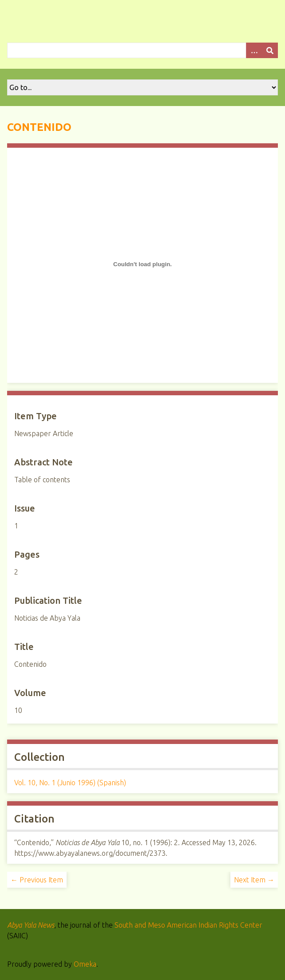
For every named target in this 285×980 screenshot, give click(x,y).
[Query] (142, 50)
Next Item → (254, 880)
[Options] (254, 50)
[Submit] (270, 50)
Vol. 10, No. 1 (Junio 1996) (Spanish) (70, 783)
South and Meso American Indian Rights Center (188, 925)
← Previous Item (37, 880)
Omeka (85, 964)
